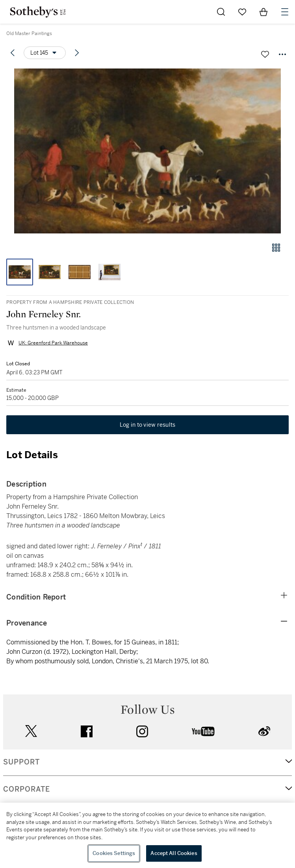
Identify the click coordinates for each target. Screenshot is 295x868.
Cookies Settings (114, 853)
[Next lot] (77, 53)
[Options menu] (45, 53)
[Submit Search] (221, 12)
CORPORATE (27, 789)
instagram (142, 731)
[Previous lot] (13, 53)
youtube (203, 731)
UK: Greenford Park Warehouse (53, 343)
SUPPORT (21, 762)
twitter (31, 731)
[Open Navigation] (285, 12)
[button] (147, 151)
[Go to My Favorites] (242, 12)
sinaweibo (264, 731)
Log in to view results (148, 425)
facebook (87, 731)
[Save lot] (265, 54)
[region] (147, 835)
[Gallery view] (276, 248)
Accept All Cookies (174, 853)
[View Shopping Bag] (263, 12)
